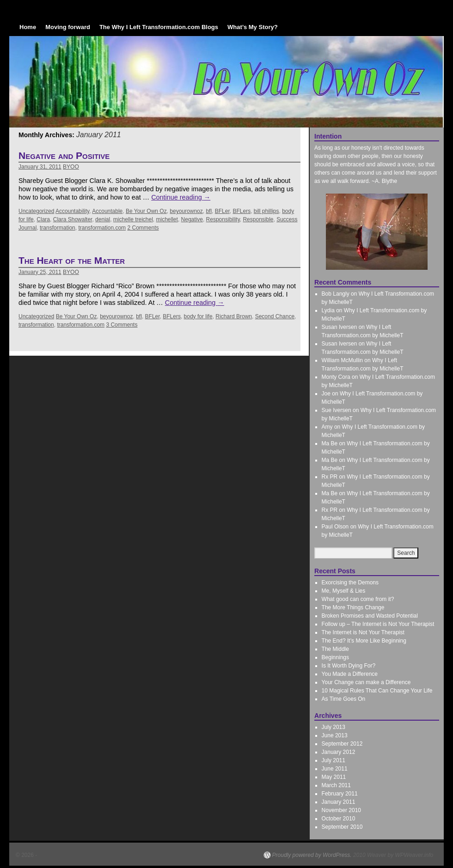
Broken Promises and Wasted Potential (370, 616)
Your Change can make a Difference (366, 682)
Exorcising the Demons (350, 583)
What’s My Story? (253, 27)
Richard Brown (234, 316)
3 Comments (122, 325)
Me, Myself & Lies (344, 591)
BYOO (71, 167)
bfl (209, 211)
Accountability (72, 211)
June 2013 (335, 735)
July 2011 (334, 760)
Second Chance (275, 316)
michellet (167, 219)
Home (28, 27)
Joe (326, 394)
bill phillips (266, 211)
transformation (58, 228)
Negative (192, 219)
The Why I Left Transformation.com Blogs (159, 27)
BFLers (242, 211)
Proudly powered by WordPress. (312, 855)
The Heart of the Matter (72, 260)
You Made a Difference (350, 674)
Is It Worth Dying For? (349, 666)
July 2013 (334, 727)
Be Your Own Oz (146, 211)
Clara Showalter (73, 219)
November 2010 (341, 810)
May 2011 (334, 777)
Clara (43, 219)
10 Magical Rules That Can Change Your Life (377, 691)
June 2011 (335, 769)
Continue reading (181, 197)
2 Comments (143, 228)
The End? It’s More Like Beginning (364, 641)
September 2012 (342, 744)
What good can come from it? (358, 599)
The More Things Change (353, 607)
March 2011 (336, 785)
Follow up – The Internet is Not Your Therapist (378, 624)
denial (103, 219)
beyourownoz (186, 211)
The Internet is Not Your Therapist (363, 632)
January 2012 (339, 752)
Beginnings (335, 657)
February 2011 (340, 794)
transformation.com (102, 228)
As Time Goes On (344, 699)
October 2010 (339, 819)
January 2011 (339, 802)
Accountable (107, 211)
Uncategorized (36, 211)
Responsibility (223, 219)
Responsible (258, 219)
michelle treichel (133, 219)
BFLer (222, 211)
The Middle (335, 649)
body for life (198, 316)
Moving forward (68, 27)
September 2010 (342, 827)
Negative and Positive (64, 155)
